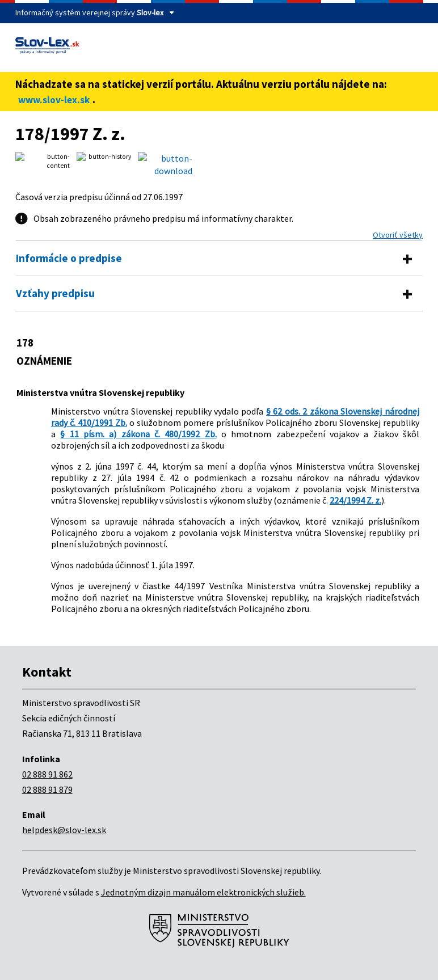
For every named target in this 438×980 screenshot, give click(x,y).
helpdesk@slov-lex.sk (64, 830)
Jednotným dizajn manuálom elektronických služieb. (203, 892)
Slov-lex (150, 12)
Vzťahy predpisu (55, 293)
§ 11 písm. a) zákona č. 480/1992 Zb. (138, 434)
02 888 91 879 (47, 789)
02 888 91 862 (47, 774)
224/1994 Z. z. (355, 500)
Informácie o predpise (69, 258)
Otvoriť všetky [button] (398, 235)
